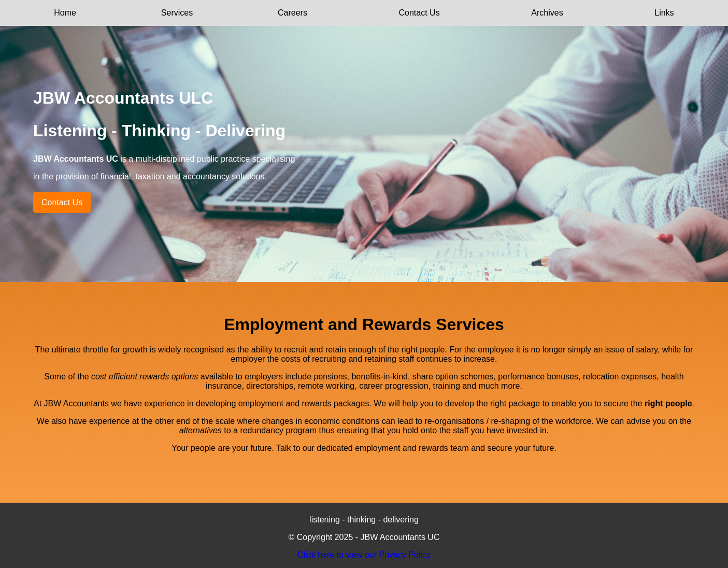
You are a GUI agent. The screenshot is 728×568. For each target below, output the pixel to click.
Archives (547, 13)
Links (664, 13)
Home (65, 13)
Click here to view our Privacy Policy (364, 555)
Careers (292, 13)
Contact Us (419, 13)
